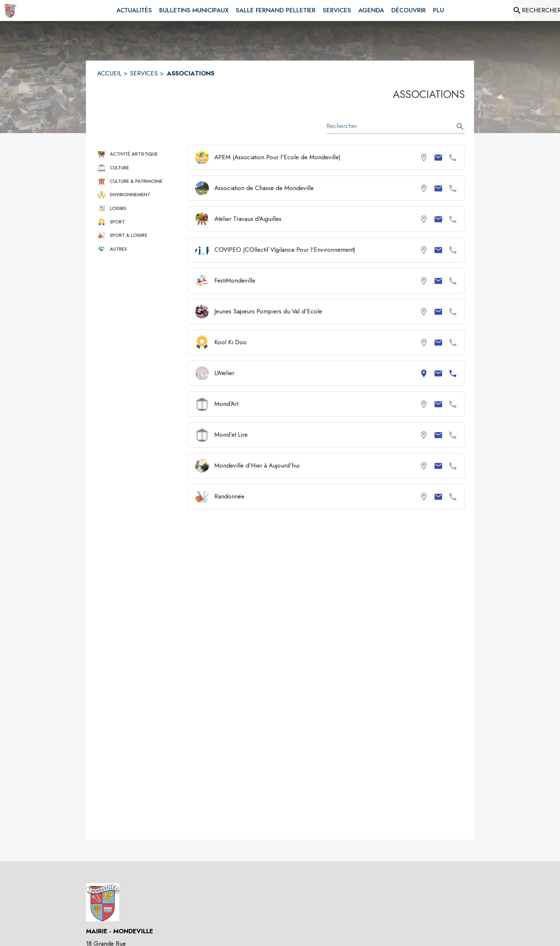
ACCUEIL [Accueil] (109, 73)
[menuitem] (134, 11)
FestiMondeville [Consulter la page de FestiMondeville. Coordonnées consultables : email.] (235, 280)
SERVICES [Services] (144, 73)
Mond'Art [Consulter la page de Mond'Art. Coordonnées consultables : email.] (226, 404)
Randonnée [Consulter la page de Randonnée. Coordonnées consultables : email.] (229, 496)
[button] (139, 154)
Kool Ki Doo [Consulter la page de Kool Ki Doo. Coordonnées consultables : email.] (230, 342)
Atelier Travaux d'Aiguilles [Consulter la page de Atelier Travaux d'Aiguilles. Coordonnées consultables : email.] (248, 219)
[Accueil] (10, 11)
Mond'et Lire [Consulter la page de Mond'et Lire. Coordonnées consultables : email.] (231, 435)
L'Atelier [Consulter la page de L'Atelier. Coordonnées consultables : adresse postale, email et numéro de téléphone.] (224, 373)
